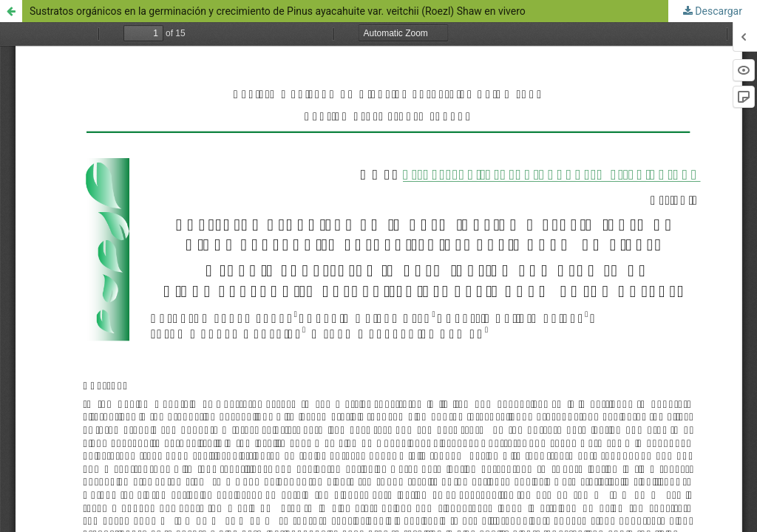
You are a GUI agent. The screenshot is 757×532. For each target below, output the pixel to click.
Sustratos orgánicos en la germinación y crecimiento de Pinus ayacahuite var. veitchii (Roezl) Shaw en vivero (278, 11)
